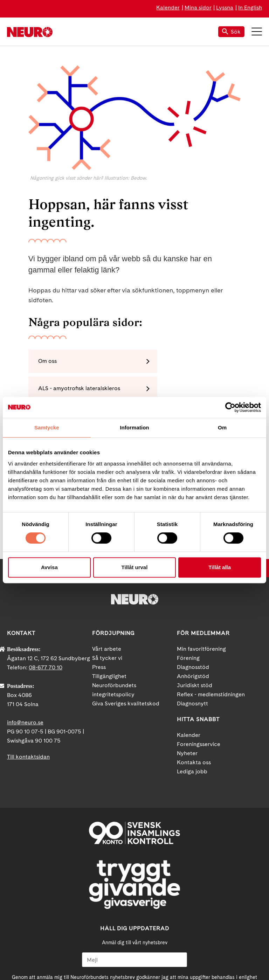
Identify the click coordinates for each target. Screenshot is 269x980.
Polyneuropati (166, 390)
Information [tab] (134, 427)
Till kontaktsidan (28, 678)
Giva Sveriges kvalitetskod (126, 624)
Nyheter (187, 674)
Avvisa (49, 567)
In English (250, 8)
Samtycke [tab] (47, 427)
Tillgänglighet (109, 597)
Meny (257, 32)
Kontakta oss (194, 683)
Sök (231, 32)
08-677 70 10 (46, 588)
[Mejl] (134, 881)
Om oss (49, 362)
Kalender (168, 8)
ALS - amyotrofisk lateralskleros (188, 362)
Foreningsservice (199, 665)
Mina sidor (198, 8)
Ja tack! (134, 920)
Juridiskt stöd (195, 606)
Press (99, 588)
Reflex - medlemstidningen (211, 615)
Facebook (103, 954)
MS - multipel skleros (66, 390)
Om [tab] (222, 427)
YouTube (134, 954)
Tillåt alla (220, 567)
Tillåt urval (135, 567)
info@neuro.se (25, 643)
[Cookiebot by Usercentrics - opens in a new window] (230, 407)
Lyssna (225, 8)
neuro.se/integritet (191, 904)
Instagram (166, 954)
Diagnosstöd (193, 588)
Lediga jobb (192, 692)
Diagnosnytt (192, 624)
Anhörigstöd (193, 597)
